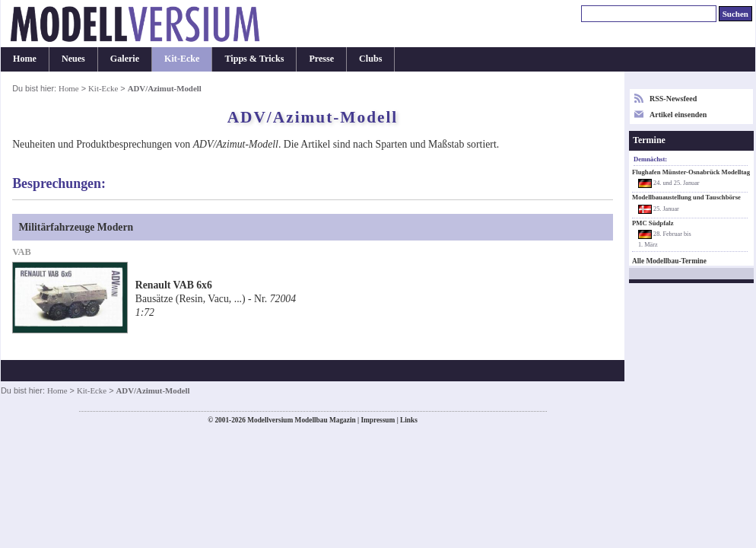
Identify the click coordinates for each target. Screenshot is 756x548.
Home (25, 59)
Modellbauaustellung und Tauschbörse (686, 197)
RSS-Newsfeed (673, 99)
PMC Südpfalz (653, 223)
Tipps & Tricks (254, 59)
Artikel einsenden (678, 115)
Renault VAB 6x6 (174, 285)
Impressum (378, 420)
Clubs (370, 59)
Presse (321, 59)
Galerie (125, 59)
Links (409, 420)
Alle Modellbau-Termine (669, 261)
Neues (73, 59)
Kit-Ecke (182, 59)
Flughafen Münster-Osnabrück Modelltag (691, 172)
